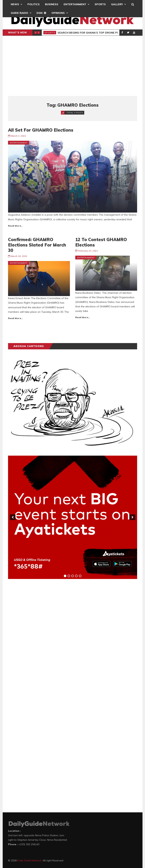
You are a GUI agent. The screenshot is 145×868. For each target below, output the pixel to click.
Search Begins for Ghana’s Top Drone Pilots (91, 33)
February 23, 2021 (88, 251)
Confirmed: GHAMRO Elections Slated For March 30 (37, 245)
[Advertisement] (73, 66)
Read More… (16, 226)
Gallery (117, 4)
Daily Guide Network (29, 860)
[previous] (13, 517)
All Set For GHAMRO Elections (41, 130)
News (15, 4)
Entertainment (75, 4)
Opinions (58, 13)
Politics (34, 4)
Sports (100, 4)
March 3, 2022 (18, 136)
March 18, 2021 (19, 256)
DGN (40, 13)
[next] (132, 517)
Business (52, 4)
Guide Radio (19, 13)
